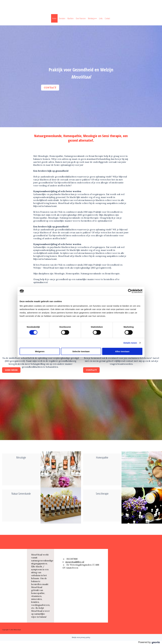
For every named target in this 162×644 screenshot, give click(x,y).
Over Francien (81, 18)
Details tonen (130, 343)
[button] (50, 88)
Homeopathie (102, 457)
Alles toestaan (122, 351)
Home (54, 18)
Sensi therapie (102, 494)
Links (101, 18)
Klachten (70, 18)
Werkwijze (92, 18)
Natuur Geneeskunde (21, 494)
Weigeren (40, 351)
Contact (107, 18)
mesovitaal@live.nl (75, 562)
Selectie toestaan (81, 351)
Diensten (62, 18)
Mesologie (21, 457)
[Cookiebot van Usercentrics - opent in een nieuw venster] (130, 291)
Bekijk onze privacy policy (81, 637)
